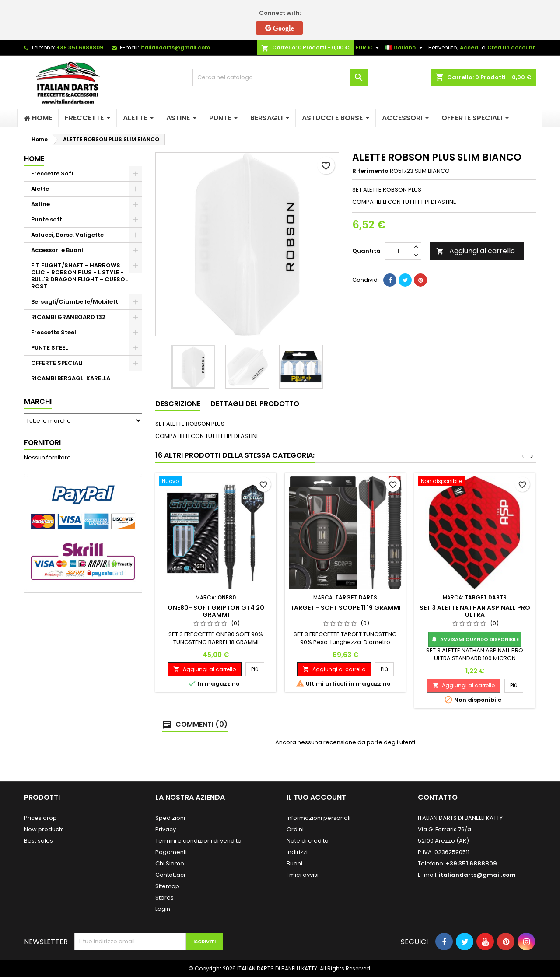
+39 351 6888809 (80, 47)
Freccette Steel (54, 332)
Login (163, 909)
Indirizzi (297, 852)
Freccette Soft (52, 173)
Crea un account (511, 47)
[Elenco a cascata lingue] (405, 48)
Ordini (295, 829)
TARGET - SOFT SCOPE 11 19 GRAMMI (345, 608)
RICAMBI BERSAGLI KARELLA (71, 378)
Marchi (38, 401)
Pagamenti (171, 852)
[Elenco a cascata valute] (368, 48)
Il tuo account (316, 797)
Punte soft (47, 219)
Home (34, 159)
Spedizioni (170, 818)
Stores (164, 898)
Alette (40, 189)
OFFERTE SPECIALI (57, 363)
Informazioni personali (318, 818)
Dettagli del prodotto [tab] (255, 404)
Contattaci (170, 875)
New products (44, 829)
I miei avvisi (303, 875)
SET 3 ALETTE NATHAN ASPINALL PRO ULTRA (475, 611)
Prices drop (40, 818)
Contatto (438, 797)
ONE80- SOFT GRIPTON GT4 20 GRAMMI (216, 611)
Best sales (38, 841)
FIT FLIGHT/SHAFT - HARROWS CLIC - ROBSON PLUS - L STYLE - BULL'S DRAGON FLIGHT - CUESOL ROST (79, 276)
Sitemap (167, 886)
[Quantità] (398, 251)
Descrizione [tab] (178, 404)
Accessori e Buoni (57, 250)
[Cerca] (280, 77)
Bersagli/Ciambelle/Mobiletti (75, 302)
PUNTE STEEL (49, 348)
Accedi (470, 47)
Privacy (166, 829)
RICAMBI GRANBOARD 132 (68, 317)
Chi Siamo (170, 863)
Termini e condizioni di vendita (198, 841)
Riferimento (370, 171)
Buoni (294, 863)
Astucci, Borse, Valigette (67, 235)
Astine (40, 204)
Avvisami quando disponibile (475, 639)
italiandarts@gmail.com (175, 47)
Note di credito (308, 841)
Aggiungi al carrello (476, 251)
